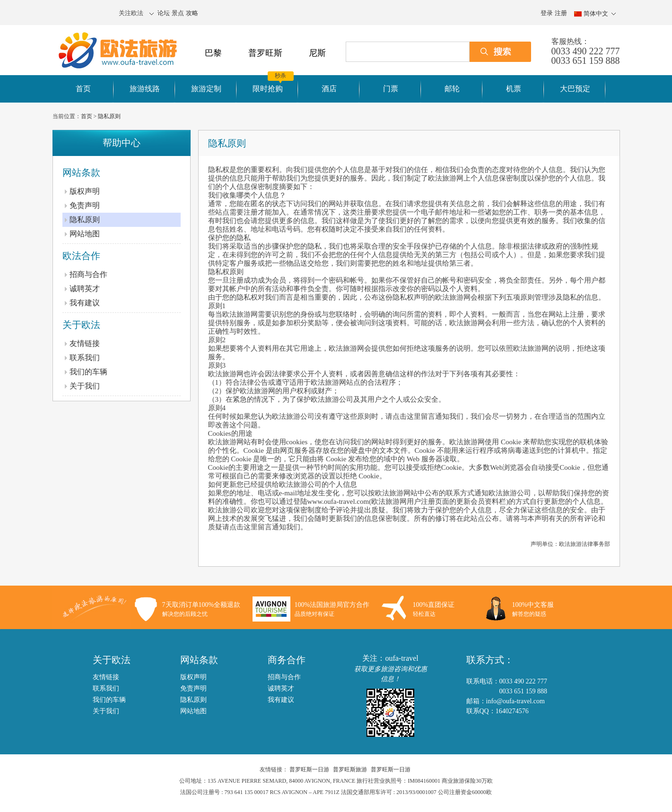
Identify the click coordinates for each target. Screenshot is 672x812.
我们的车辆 (88, 372)
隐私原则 (109, 116)
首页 (83, 89)
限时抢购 (268, 89)
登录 (547, 13)
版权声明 (85, 191)
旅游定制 (206, 89)
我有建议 (85, 303)
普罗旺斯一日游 (309, 769)
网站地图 (85, 234)
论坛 (164, 13)
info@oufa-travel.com (515, 701)
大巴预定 (575, 89)
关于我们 (85, 386)
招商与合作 (88, 274)
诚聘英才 (85, 289)
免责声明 (85, 205)
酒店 (329, 89)
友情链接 (85, 343)
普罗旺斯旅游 (350, 769)
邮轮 (452, 89)
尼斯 (317, 53)
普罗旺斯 (265, 53)
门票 (391, 89)
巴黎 (213, 53)
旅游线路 (145, 89)
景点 (178, 13)
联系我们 (85, 358)
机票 (514, 89)
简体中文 (596, 14)
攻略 (192, 13)
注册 (561, 13)
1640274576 (512, 711)
